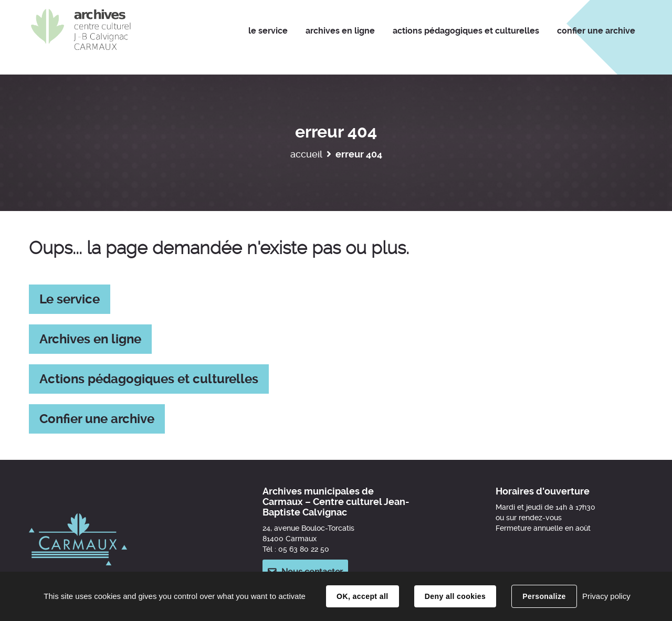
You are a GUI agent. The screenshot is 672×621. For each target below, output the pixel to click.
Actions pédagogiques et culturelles (149, 379)
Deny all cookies (455, 596)
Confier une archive (97, 419)
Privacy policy (606, 596)
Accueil (306, 154)
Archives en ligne (90, 339)
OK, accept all (362, 596)
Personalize (544, 596)
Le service (70, 299)
